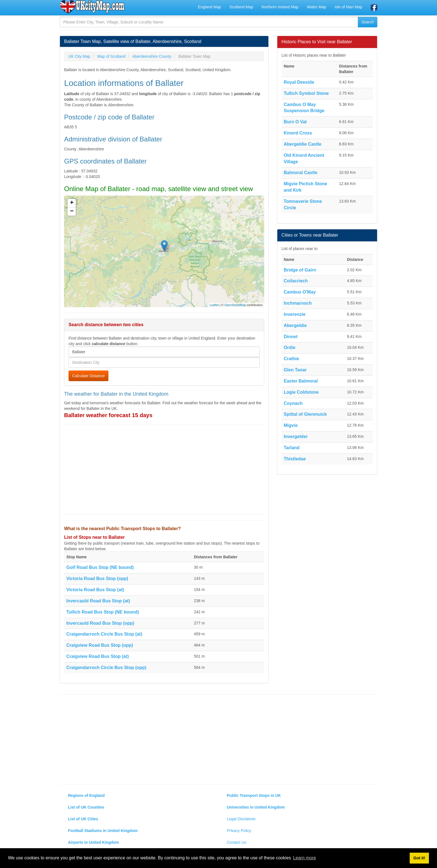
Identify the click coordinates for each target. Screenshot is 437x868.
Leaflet (214, 305)
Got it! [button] (419, 858)
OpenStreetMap (235, 305)
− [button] (72, 211)
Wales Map (317, 7)
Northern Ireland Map (280, 7)
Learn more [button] (305, 858)
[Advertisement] (164, 470)
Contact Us (236, 842)
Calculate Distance (88, 376)
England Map (209, 7)
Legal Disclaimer (241, 819)
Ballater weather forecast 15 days (108, 415)
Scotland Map (241, 7)
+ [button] (72, 203)
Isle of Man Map (348, 7)
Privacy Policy (239, 831)
